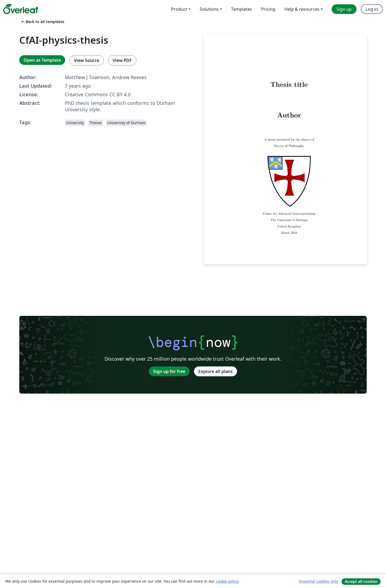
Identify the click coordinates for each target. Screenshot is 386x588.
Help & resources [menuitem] (302, 9)
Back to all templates (42, 22)
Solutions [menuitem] (209, 9)
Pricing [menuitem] (268, 9)
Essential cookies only (319, 581)
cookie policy (227, 581)
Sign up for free (169, 371)
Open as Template (42, 60)
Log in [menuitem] (372, 9)
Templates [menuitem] (242, 9)
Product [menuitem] (179, 9)
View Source (87, 60)
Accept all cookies (361, 581)
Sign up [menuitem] (344, 9)
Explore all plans (216, 371)
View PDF (122, 60)
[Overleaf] (21, 9)
